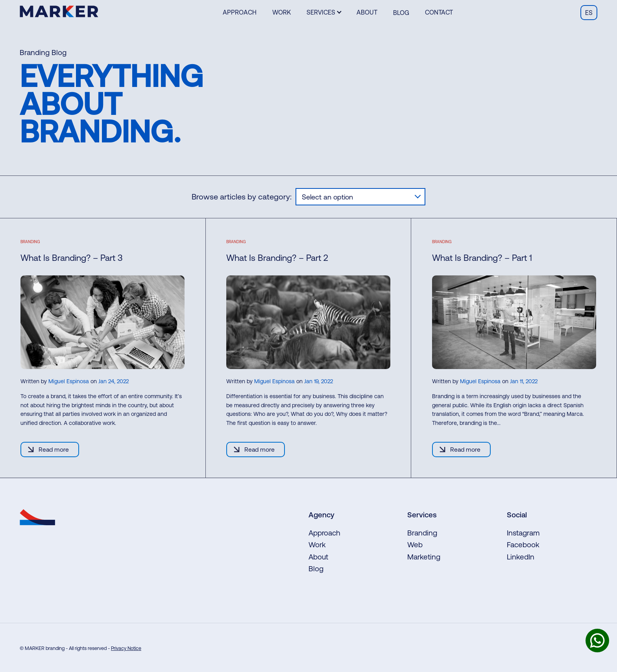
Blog (401, 13)
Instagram (523, 533)
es (589, 13)
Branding (422, 533)
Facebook (523, 545)
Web (415, 545)
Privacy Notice (126, 648)
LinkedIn (521, 557)
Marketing (424, 557)
